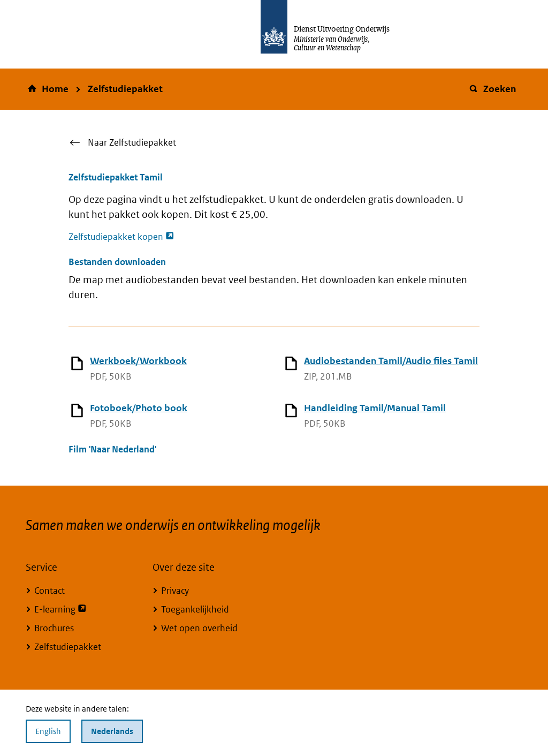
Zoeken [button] (492, 89)
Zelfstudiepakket (125, 89)
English (48, 731)
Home (55, 89)
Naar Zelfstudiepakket (132, 142)
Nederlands (112, 731)
